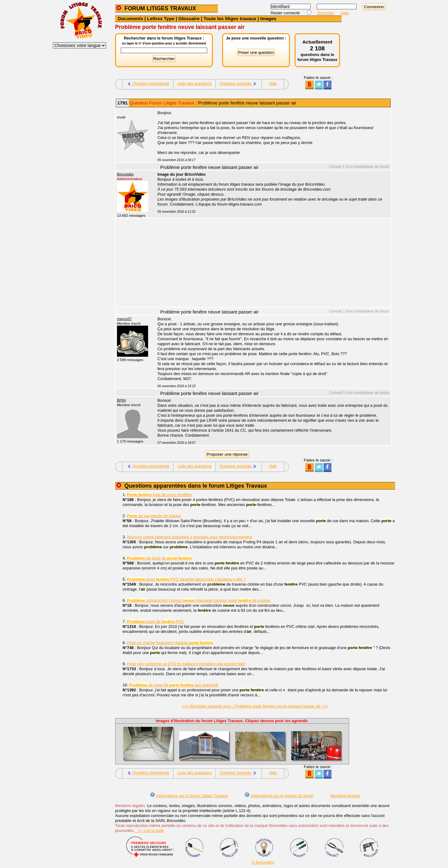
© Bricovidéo (263, 862)
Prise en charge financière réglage (170, 643)
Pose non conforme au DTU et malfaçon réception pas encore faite (186, 664)
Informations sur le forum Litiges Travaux (189, 796)
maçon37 (124, 319)
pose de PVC (156, 622)
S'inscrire (326, 13)
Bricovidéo (125, 174)
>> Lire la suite (149, 831)
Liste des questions (194, 84)
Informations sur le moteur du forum (279, 796)
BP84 (121, 400)
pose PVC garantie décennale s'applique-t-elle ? (186, 579)
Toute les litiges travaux (230, 19)
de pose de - (159, 558)
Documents (130, 19)
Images (268, 19)
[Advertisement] (271, 263)
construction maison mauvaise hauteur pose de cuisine (198, 600)
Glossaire (189, 19)
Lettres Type (161, 19)
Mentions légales (345, 796)
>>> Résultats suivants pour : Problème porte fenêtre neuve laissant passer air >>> (255, 706)
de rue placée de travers (154, 516)
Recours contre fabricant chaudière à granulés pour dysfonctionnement (190, 537)
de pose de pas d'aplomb (174, 685)
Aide (345, 13)
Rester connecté (286, 13)
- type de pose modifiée (159, 495)
